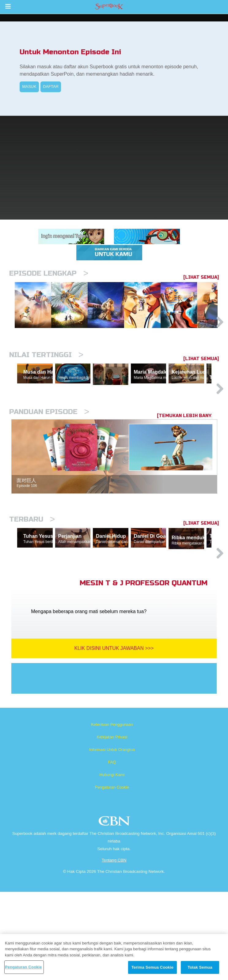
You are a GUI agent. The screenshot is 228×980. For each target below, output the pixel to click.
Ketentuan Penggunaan (112, 813)
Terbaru (32, 579)
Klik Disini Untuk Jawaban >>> (114, 736)
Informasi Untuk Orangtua (112, 838)
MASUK (29, 87)
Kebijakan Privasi (112, 825)
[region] (114, 957)
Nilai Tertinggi (46, 386)
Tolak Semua (200, 967)
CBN (115, 911)
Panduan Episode (49, 471)
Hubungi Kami (112, 863)
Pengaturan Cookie (112, 875)
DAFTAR (51, 87)
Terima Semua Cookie (152, 967)
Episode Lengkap (49, 273)
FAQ (112, 850)
